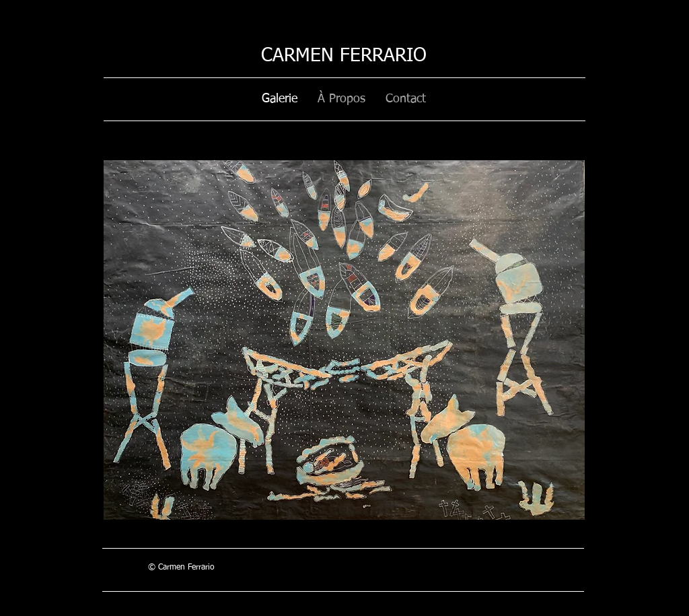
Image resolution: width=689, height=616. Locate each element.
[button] (344, 340)
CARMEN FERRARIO (344, 56)
